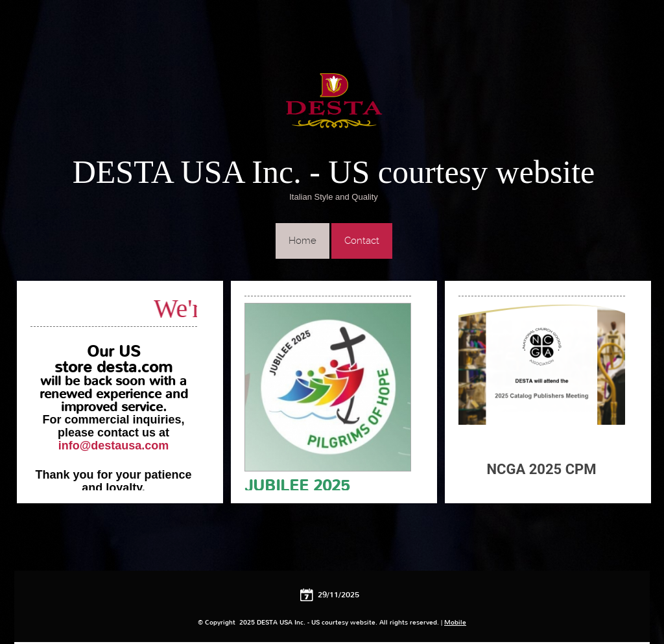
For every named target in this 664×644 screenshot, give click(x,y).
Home (302, 241)
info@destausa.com (114, 446)
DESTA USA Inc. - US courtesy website (334, 172)
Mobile (455, 622)
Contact (362, 241)
